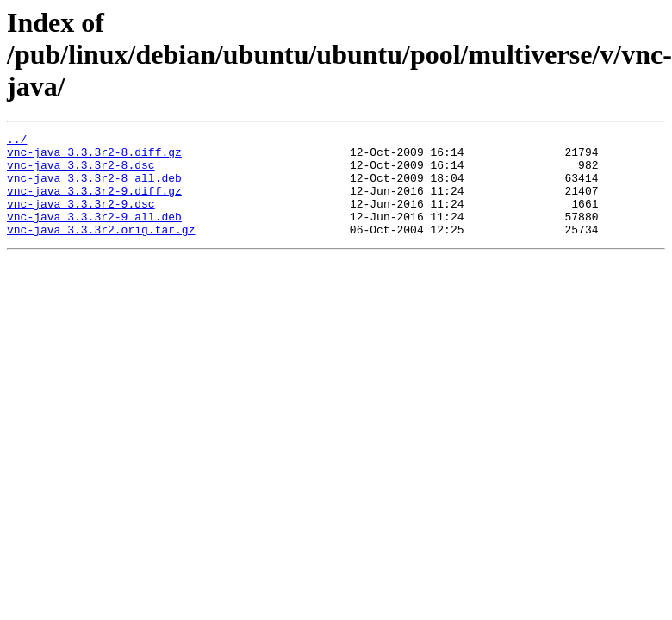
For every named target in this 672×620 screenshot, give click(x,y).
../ (17, 141)
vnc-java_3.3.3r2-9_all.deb (94, 234)
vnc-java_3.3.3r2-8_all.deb (94, 188)
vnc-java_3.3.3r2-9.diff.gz (94, 203)
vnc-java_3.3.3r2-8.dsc (81, 172)
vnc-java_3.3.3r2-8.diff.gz (94, 157)
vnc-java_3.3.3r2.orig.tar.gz (101, 250)
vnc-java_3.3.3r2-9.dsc (81, 219)
